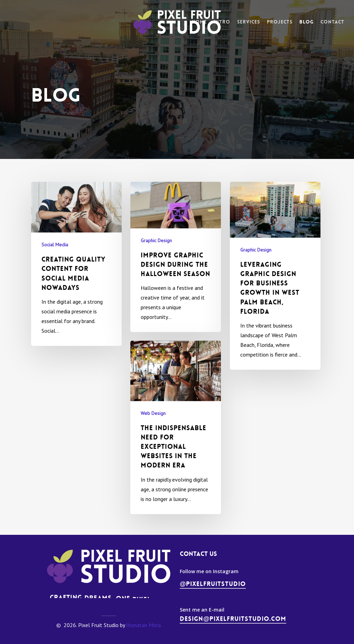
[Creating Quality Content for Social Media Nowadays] (76, 264)
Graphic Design (156, 240)
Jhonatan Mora (143, 625)
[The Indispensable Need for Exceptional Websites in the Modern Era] (176, 437)
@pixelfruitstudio (213, 584)
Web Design (153, 423)
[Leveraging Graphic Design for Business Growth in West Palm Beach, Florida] (275, 276)
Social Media (55, 245)
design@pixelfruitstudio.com (233, 619)
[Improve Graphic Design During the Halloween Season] (176, 257)
